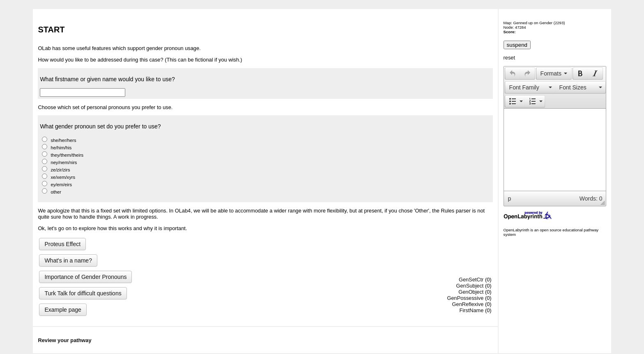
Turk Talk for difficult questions (83, 293)
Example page (63, 310)
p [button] (510, 199)
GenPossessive (465, 298)
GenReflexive (468, 304)
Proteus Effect (62, 244)
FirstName (471, 310)
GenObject (471, 292)
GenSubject (470, 286)
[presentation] (513, 73)
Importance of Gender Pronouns (85, 277)
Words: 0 (591, 199)
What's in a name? (68, 260)
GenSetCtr (471, 280)
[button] (512, 73)
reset (509, 58)
